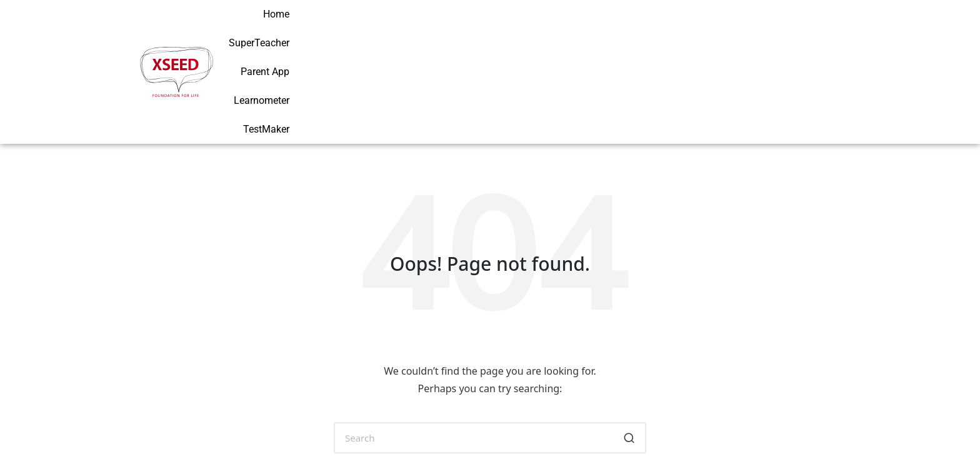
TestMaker (814, 31)
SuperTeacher (600, 31)
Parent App (673, 31)
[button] (629, 357)
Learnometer (744, 31)
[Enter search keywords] (490, 357)
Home (537, 31)
